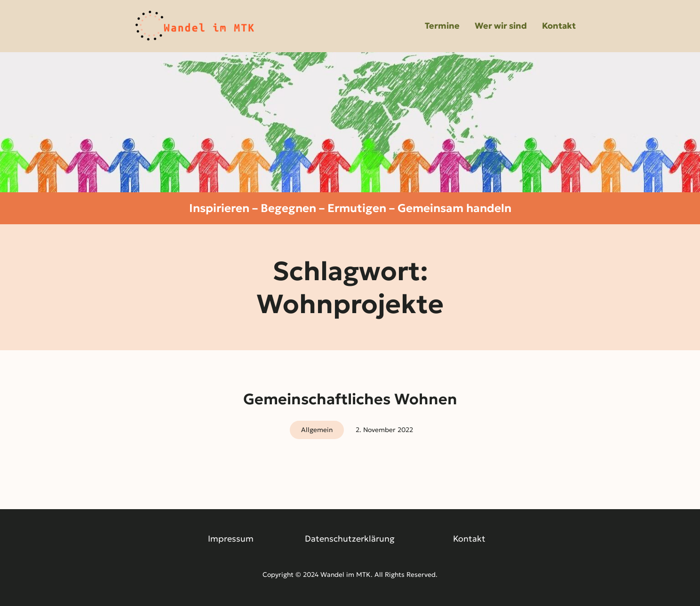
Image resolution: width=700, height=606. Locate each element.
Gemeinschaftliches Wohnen (350, 399)
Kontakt (469, 539)
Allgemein (317, 430)
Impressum (231, 539)
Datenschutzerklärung (350, 539)
